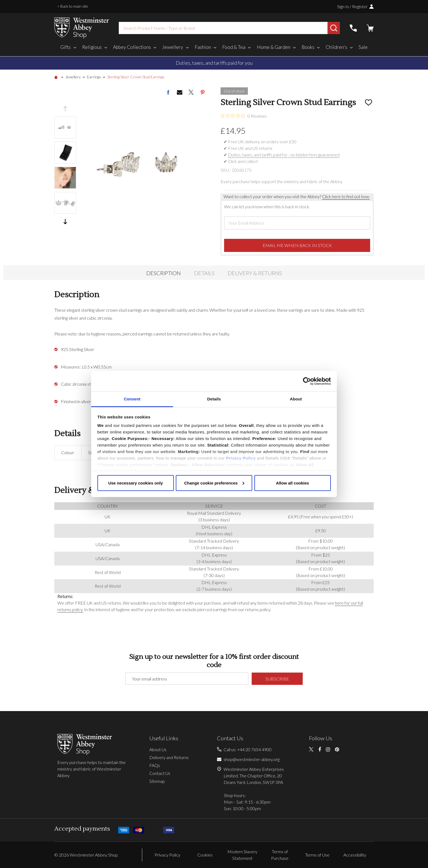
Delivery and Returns (169, 757)
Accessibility (355, 855)
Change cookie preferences (214, 483)
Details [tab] (214, 399)
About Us (158, 749)
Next (65, 222)
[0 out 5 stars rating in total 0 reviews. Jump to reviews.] (244, 116)
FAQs (155, 765)
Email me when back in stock (297, 245)
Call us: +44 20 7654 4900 (248, 749)
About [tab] (296, 399)
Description (164, 273)
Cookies (205, 855)
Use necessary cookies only (135, 483)
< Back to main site (73, 6)
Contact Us (160, 773)
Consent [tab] (132, 399)
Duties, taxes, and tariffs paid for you (214, 63)
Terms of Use (317, 855)
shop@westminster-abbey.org (252, 759)
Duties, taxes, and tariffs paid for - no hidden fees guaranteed (284, 155)
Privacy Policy (241, 458)
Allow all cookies (292, 483)
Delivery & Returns (255, 273)
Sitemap (157, 781)
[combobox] (223, 28)
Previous (65, 109)
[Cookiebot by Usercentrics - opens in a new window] (307, 381)
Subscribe (277, 679)
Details (204, 273)
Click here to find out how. (346, 196)
